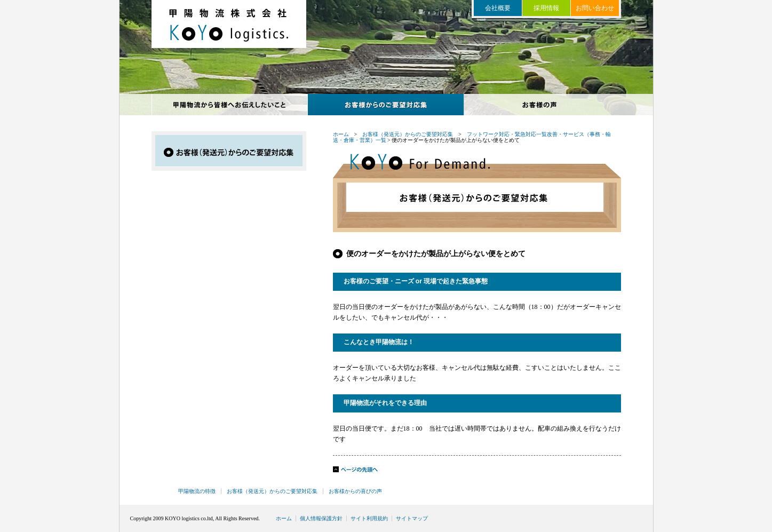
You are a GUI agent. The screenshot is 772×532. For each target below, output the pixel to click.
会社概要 (498, 8)
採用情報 (546, 8)
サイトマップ (412, 518)
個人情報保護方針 (321, 518)
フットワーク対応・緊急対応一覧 (507, 134)
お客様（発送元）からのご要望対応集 (408, 134)
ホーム (341, 134)
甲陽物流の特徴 (230, 105)
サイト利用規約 (369, 518)
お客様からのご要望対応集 (386, 105)
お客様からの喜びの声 (542, 105)
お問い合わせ (595, 8)
